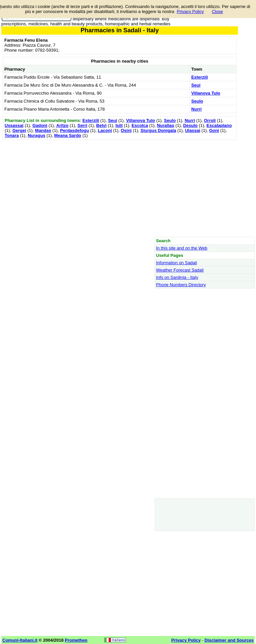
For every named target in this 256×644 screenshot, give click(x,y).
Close (217, 11)
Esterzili (200, 77)
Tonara (12, 135)
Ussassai (14, 125)
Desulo (190, 125)
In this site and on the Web (182, 248)
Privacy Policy (190, 11)
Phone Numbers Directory (181, 285)
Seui (196, 85)
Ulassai (193, 130)
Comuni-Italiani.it (20, 640)
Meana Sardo (68, 135)
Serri (82, 125)
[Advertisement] (120, 188)
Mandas (43, 130)
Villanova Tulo (206, 93)
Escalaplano (219, 125)
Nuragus (36, 135)
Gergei (19, 130)
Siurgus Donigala (158, 130)
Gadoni (40, 125)
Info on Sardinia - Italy (177, 277)
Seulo (197, 101)
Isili (119, 125)
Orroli (210, 120)
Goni (214, 130)
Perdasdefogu (74, 130)
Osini (126, 130)
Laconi (105, 130)
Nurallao (166, 125)
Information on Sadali (176, 263)
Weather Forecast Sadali (180, 270)
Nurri (196, 109)
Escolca (140, 125)
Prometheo (76, 640)
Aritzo (62, 125)
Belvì (101, 125)
